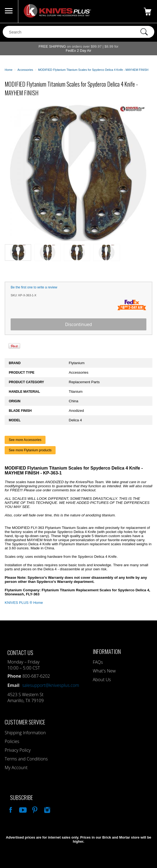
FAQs (98, 662)
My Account (16, 768)
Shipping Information (25, 733)
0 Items (147, 11)
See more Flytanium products (30, 450)
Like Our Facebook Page (10, 809)
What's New (104, 671)
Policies (12, 741)
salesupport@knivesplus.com (51, 685)
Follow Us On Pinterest (34, 809)
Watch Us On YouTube (22, 809)
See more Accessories (25, 440)
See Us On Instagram (47, 809)
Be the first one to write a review (34, 287)
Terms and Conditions (26, 759)
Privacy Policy (18, 750)
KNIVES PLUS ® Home (24, 603)
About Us (102, 680)
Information (107, 651)
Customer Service (25, 722)
